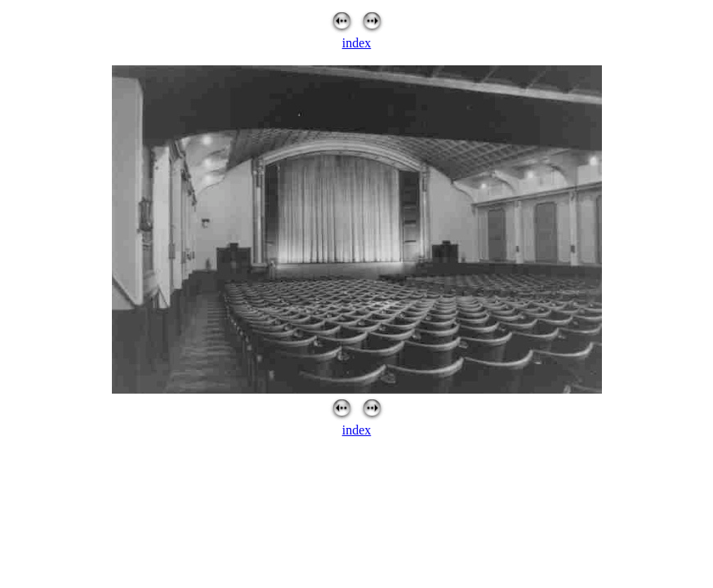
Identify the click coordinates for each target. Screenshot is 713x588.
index (357, 43)
